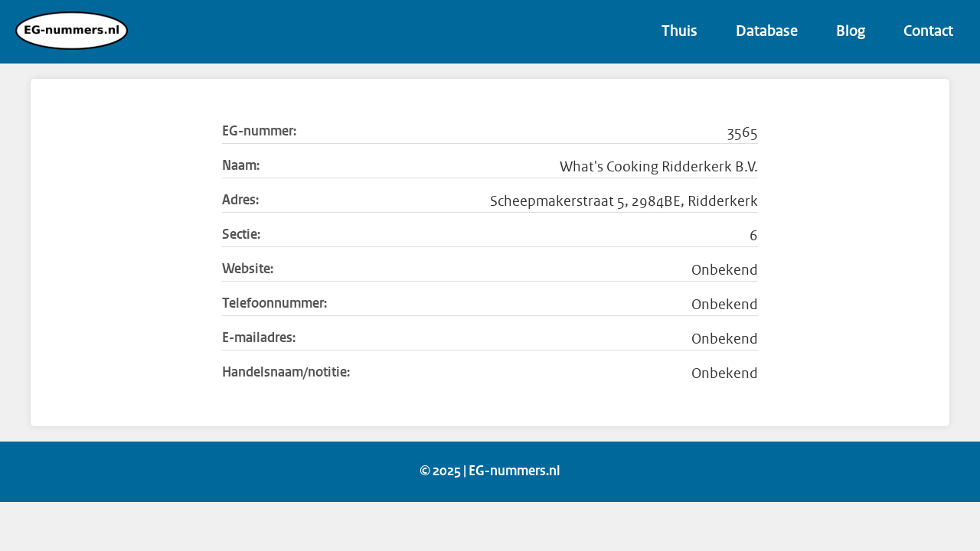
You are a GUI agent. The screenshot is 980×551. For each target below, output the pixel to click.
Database (767, 32)
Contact (928, 32)
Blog (851, 32)
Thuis (679, 32)
